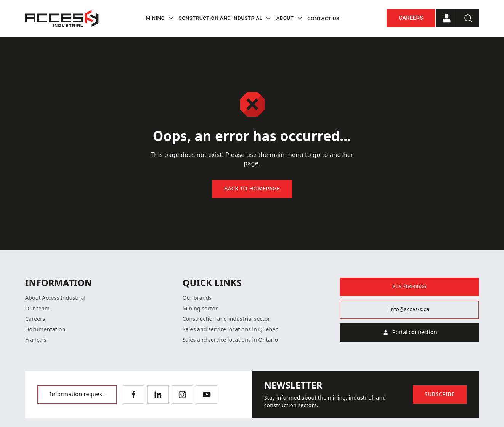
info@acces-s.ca (409, 309)
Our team (37, 309)
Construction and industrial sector (226, 319)
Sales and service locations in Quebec (230, 329)
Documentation (45, 329)
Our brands (197, 298)
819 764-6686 (409, 286)
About (290, 18)
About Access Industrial (55, 298)
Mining (161, 18)
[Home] (62, 18)
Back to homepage (252, 189)
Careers (411, 18)
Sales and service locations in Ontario (230, 340)
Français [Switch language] (36, 340)
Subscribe (440, 394)
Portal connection (409, 333)
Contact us (323, 18)
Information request (77, 394)
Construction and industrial (226, 18)
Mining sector (200, 309)
